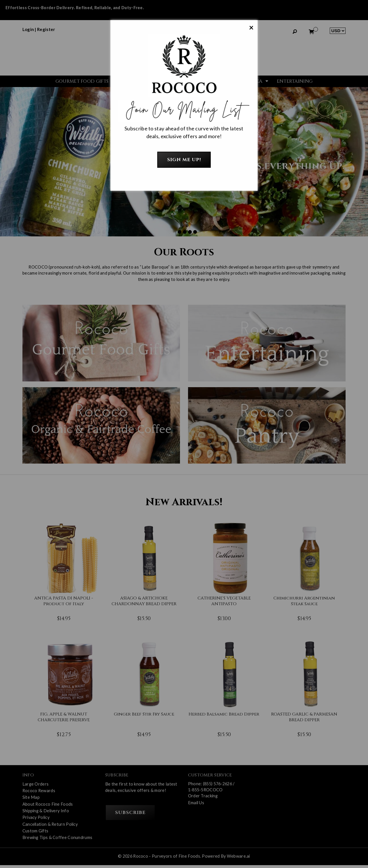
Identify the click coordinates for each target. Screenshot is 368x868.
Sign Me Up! (184, 160)
